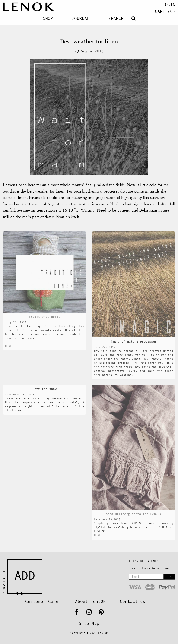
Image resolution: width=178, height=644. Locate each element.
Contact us (133, 601)
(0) (165, 11)
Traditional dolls (44, 317)
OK (169, 577)
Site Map (89, 623)
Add (25, 576)
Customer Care (42, 601)
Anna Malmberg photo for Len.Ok (133, 514)
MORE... (11, 346)
